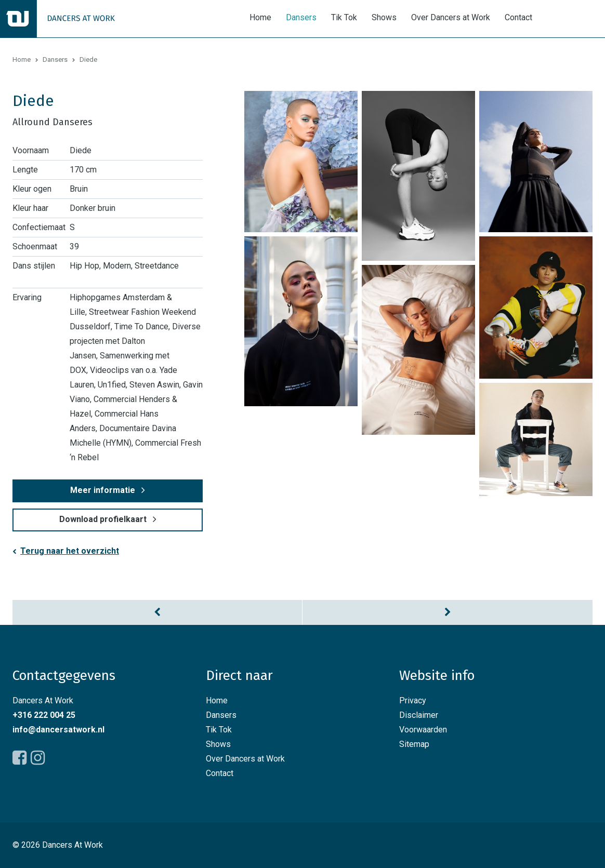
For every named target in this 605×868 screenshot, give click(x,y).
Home (260, 17)
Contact (518, 17)
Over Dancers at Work (451, 17)
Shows (384, 17)
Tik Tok (344, 17)
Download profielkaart (103, 519)
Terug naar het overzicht (70, 551)
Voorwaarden (423, 730)
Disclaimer (419, 715)
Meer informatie (103, 490)
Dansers (301, 17)
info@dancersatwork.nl (58, 730)
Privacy (413, 700)
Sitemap (414, 744)
